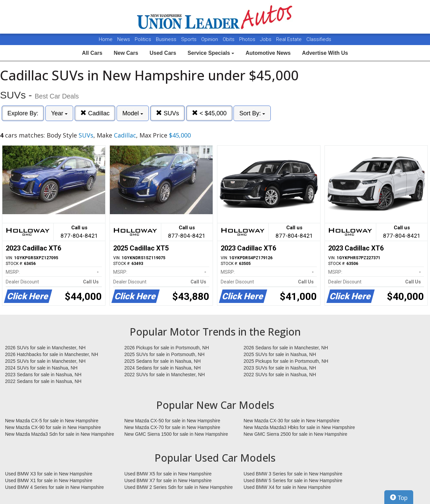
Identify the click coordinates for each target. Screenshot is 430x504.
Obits (229, 39)
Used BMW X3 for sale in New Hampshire (49, 474)
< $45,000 (209, 113)
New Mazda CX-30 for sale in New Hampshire (292, 421)
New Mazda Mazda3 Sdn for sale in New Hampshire (59, 434)
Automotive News (268, 53)
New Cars (126, 53)
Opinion (210, 39)
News (124, 39)
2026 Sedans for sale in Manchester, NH (286, 348)
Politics (143, 39)
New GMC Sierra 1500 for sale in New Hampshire (176, 434)
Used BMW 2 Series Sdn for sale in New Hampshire (179, 487)
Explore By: (23, 113)
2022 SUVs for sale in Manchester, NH (165, 375)
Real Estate (290, 39)
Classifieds (319, 39)
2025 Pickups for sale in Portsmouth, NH (286, 361)
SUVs (167, 113)
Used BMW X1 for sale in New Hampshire (49, 480)
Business (167, 39)
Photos (248, 39)
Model (133, 113)
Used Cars (163, 53)
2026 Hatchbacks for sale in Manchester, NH (52, 354)
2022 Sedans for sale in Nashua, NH (43, 381)
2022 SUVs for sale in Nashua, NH (280, 375)
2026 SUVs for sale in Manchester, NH (45, 348)
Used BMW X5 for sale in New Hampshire (168, 474)
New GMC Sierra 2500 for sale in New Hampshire (295, 434)
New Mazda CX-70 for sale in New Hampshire (172, 427)
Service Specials (211, 53)
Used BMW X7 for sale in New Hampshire (168, 480)
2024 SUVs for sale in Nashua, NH (41, 368)
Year (59, 113)
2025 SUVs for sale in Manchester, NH (45, 361)
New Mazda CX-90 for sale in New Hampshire (53, 427)
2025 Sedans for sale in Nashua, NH (162, 361)
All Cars (92, 53)
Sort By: (252, 113)
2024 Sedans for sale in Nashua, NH (162, 368)
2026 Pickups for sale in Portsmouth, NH (167, 348)
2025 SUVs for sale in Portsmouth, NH (164, 354)
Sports (189, 39)
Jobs (266, 39)
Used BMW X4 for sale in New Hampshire (287, 487)
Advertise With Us (325, 53)
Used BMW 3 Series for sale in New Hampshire (293, 474)
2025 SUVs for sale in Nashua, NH (280, 354)
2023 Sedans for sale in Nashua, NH (43, 375)
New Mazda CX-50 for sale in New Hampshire (172, 421)
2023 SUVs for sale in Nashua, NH (280, 368)
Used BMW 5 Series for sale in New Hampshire (293, 480)
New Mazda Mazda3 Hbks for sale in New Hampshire (299, 427)
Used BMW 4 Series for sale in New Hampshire (54, 487)
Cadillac (95, 113)
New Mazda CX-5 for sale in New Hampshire (52, 421)
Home (106, 39)
